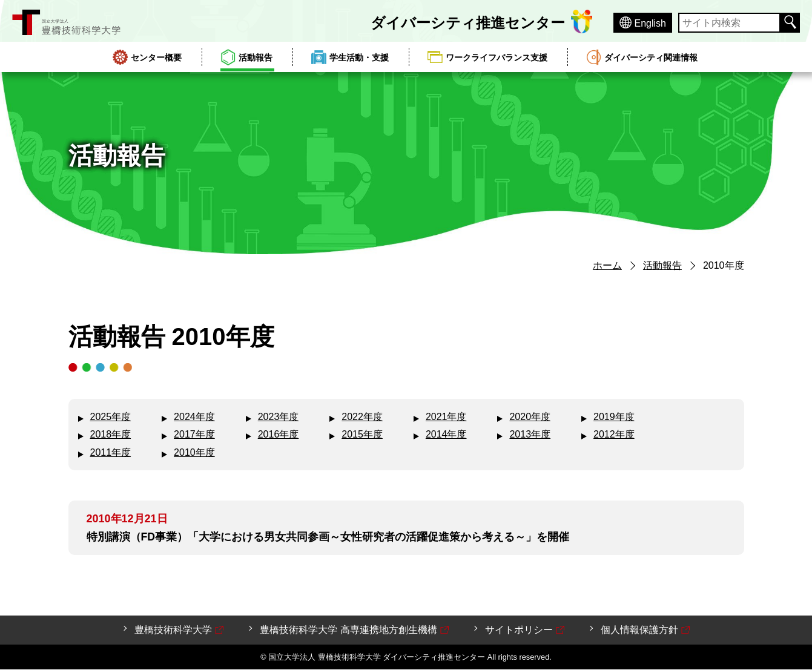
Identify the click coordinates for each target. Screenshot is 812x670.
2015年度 (362, 434)
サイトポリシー (526, 630)
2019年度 (614, 417)
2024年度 (194, 417)
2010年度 (194, 452)
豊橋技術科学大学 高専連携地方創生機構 (355, 630)
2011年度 (111, 452)
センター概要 (156, 57)
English (650, 23)
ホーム (607, 265)
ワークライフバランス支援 (497, 57)
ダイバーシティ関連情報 (651, 57)
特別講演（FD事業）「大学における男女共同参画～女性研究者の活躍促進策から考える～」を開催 (328, 537)
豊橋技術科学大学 (180, 630)
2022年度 (362, 417)
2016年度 (279, 434)
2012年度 (614, 434)
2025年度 (111, 417)
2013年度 (530, 434)
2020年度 (530, 417)
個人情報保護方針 (646, 630)
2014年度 (446, 434)
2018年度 (111, 434)
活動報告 (256, 57)
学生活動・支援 (359, 57)
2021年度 (446, 417)
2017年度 (194, 434)
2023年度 (279, 417)
